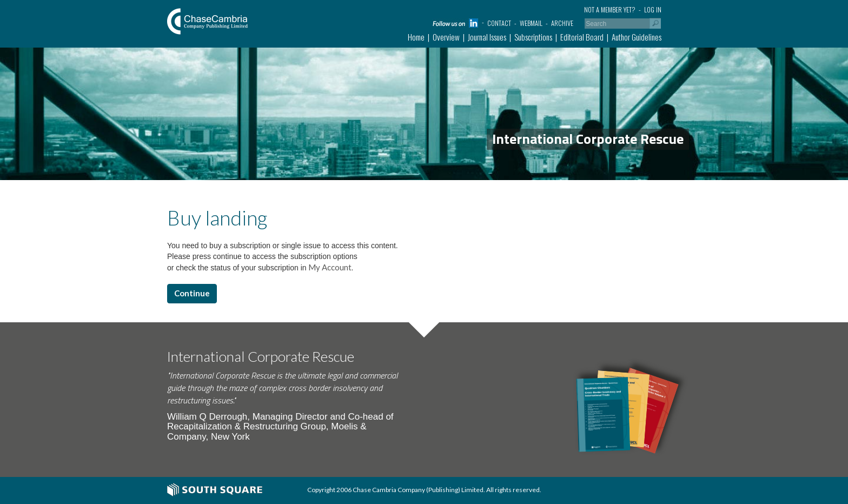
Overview (446, 37)
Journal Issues (487, 37)
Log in (653, 9)
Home (416, 37)
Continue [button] (192, 293)
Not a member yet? (610, 9)
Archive (562, 23)
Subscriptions (533, 37)
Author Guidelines (637, 37)
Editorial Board (582, 37)
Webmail (531, 23)
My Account (329, 267)
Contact (499, 23)
